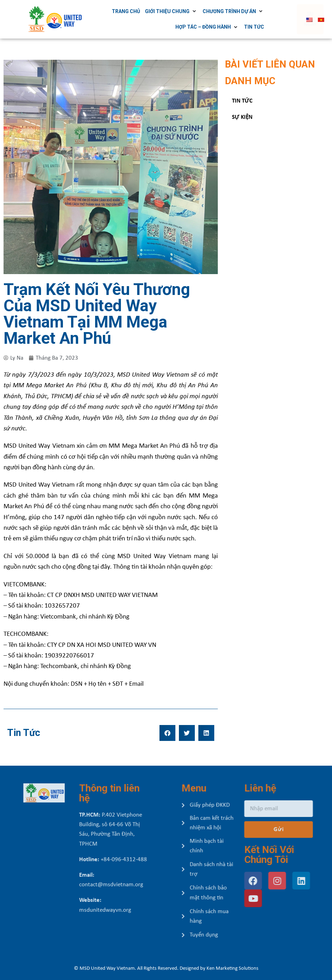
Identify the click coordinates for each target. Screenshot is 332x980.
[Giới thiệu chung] (174, 11)
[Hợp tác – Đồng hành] (210, 27)
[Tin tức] (257, 27)
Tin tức (242, 101)
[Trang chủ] (129, 11)
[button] (167, 733)
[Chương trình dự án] (237, 11)
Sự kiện (242, 117)
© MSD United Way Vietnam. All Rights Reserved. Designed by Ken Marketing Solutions (166, 969)
